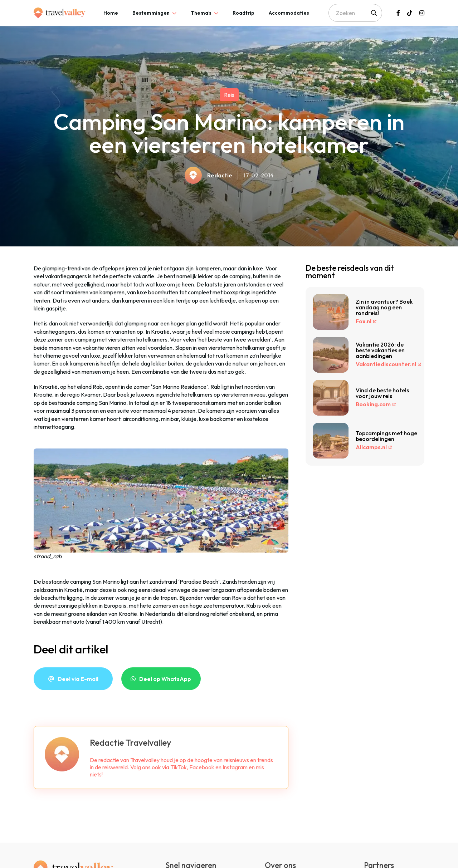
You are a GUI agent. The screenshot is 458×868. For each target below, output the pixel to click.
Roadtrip (243, 13)
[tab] (111, 13)
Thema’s (201, 13)
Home (111, 13)
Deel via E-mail (78, 679)
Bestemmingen (151, 13)
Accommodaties (289, 13)
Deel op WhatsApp (165, 679)
